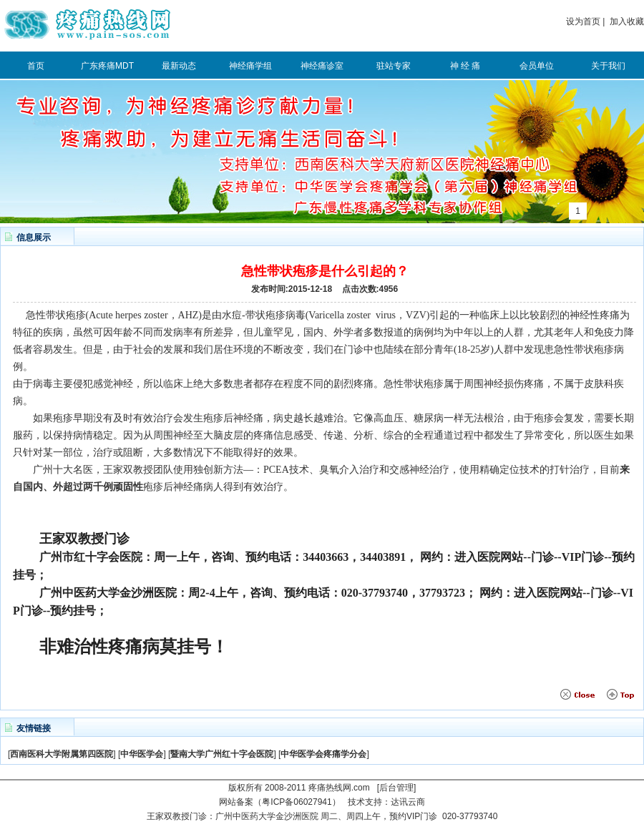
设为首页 (583, 21)
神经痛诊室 (322, 66)
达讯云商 (408, 802)
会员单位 (537, 66)
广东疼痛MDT (107, 66)
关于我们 (608, 66)
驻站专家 (394, 66)
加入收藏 (627, 21)
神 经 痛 (465, 66)
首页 (36, 66)
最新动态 (179, 66)
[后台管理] (397, 788)
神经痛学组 (250, 66)
